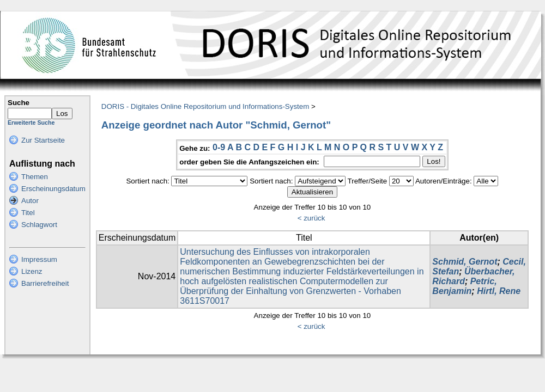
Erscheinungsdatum (53, 189)
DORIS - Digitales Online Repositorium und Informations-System (205, 106)
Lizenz (32, 271)
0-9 (219, 147)
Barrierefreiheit (45, 283)
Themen (35, 177)
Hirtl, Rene (499, 291)
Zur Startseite (43, 140)
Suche (19, 103)
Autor (30, 201)
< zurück (311, 218)
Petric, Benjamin (464, 286)
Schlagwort (39, 225)
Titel (28, 213)
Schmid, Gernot (465, 262)
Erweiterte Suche (31, 122)
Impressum (39, 259)
